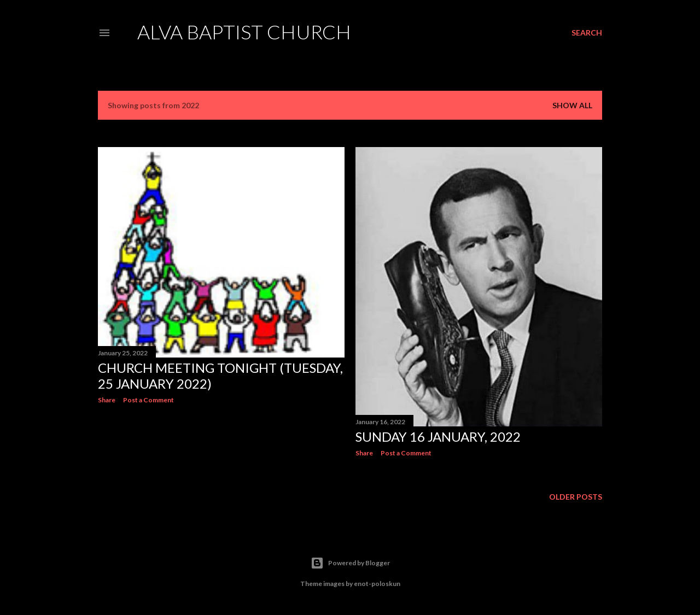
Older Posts (576, 497)
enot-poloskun (377, 584)
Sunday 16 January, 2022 (438, 437)
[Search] (587, 33)
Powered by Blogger (350, 563)
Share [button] (107, 400)
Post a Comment (148, 400)
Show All (572, 105)
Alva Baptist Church (244, 32)
